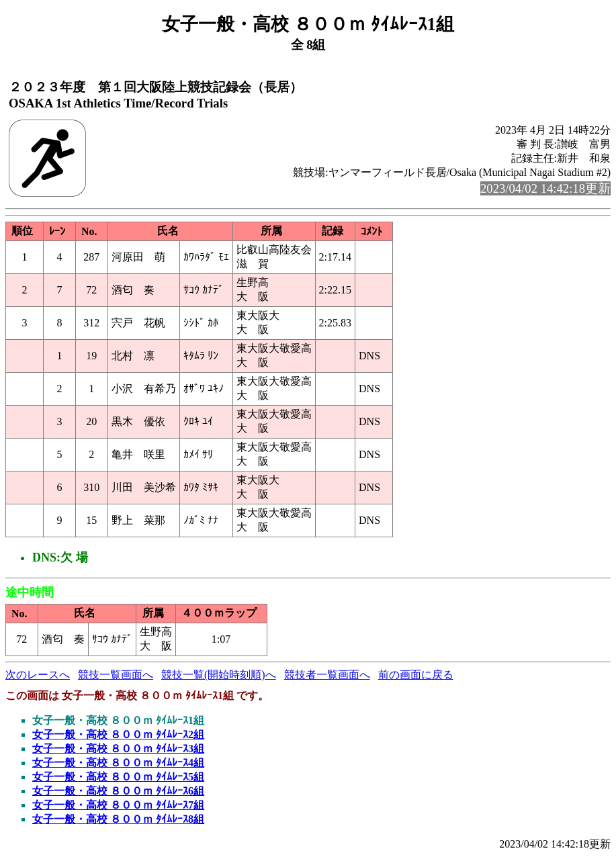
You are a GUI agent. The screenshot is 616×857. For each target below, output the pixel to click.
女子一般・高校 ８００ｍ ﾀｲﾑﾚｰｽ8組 (118, 819)
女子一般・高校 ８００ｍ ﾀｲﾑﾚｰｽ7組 (118, 805)
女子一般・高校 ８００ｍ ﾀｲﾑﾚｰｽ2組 (118, 734)
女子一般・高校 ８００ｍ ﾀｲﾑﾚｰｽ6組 (118, 791)
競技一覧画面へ (116, 675)
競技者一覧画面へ (327, 675)
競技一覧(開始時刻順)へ (219, 675)
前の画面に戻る (416, 675)
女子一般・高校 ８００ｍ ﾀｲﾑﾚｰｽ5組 (118, 777)
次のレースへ (38, 675)
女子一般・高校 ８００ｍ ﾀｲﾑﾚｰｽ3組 (118, 749)
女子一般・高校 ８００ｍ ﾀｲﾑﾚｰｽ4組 (118, 763)
